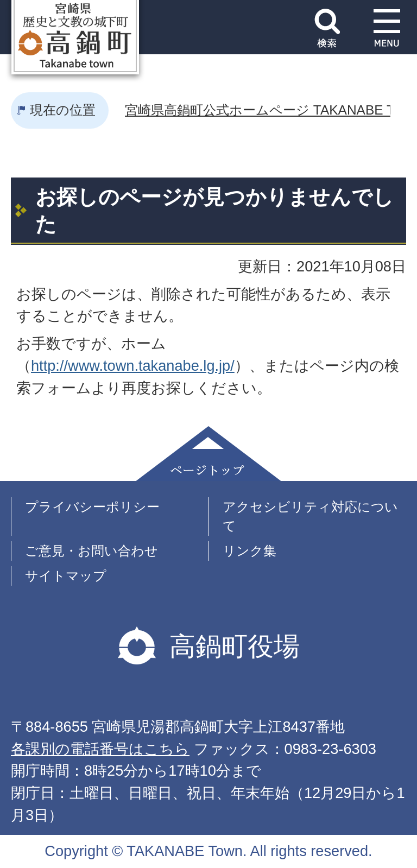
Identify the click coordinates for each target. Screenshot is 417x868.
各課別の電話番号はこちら (100, 749)
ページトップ (208, 454)
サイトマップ (66, 576)
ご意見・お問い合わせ (91, 551)
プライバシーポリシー (92, 507)
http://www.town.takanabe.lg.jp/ (133, 366)
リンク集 (249, 551)
